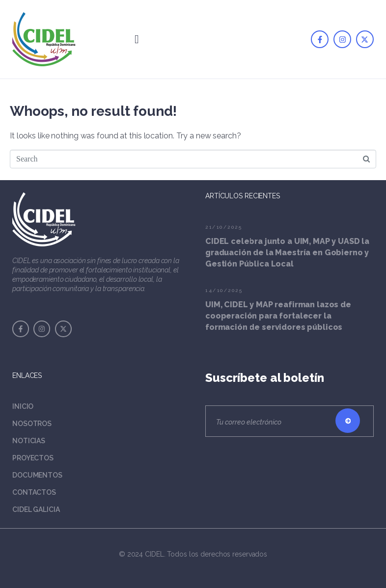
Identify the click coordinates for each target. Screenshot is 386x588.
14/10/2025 (224, 290)
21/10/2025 (224, 227)
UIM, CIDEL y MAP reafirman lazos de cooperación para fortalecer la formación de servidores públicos (278, 316)
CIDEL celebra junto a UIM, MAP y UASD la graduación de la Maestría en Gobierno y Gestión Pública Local (287, 253)
